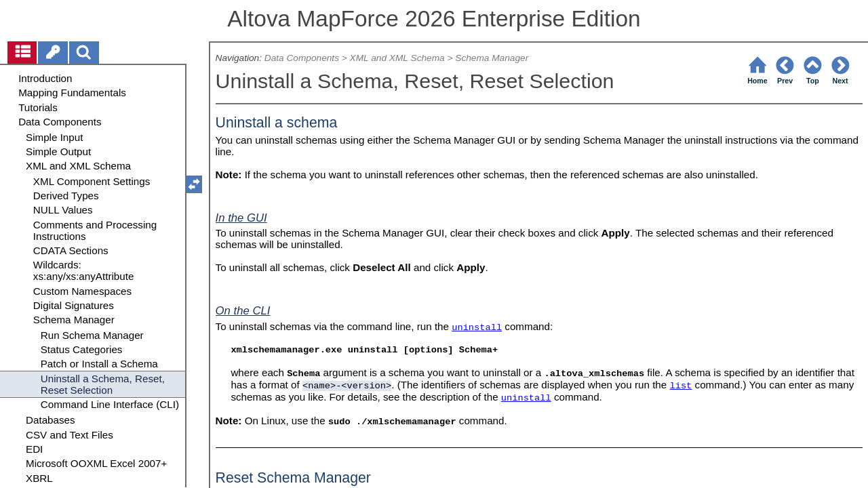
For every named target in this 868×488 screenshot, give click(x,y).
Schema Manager (492, 58)
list (680, 386)
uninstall (477, 328)
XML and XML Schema (397, 58)
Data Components (302, 58)
